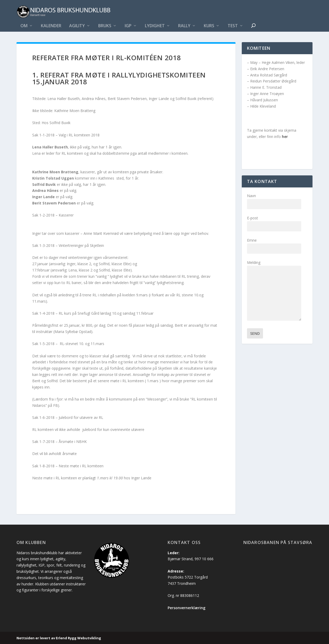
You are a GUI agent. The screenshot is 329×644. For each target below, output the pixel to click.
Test (233, 26)
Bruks (105, 26)
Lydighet (155, 26)
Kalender (51, 26)
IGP (128, 26)
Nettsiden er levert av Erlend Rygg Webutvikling (59, 638)
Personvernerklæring (187, 608)
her (285, 137)
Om (24, 26)
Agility (77, 26)
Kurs (209, 26)
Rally (184, 26)
